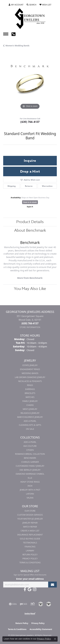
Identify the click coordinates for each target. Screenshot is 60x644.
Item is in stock (30, 202)
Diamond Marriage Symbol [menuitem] (30, 474)
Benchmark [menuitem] (30, 458)
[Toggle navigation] (6, 34)
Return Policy (30, 555)
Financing (30, 547)
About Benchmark (30, 230)
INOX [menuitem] (30, 486)
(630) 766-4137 (30, 122)
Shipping (12, 186)
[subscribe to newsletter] (52, 585)
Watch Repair (30, 527)
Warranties (47, 186)
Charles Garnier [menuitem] (30, 462)
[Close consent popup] (55, 639)
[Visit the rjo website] (33, 604)
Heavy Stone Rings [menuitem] (30, 482)
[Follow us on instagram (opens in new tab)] (35, 589)
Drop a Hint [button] (30, 171)
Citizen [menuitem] (30, 450)
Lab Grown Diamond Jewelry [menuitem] (30, 377)
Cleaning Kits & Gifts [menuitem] (30, 425)
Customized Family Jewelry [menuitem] (30, 466)
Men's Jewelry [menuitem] (30, 409)
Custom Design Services (30, 515)
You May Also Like (30, 289)
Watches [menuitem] (30, 397)
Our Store (30, 511)
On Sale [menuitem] (30, 429)
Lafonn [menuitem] (30, 494)
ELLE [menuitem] (30, 478)
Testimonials (30, 543)
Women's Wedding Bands (17, 46)
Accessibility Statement (41, 629)
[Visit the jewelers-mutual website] (30, 614)
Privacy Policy (30, 559)
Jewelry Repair (30, 523)
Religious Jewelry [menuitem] (30, 413)
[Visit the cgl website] (49, 604)
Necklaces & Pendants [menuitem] (30, 381)
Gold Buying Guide (30, 539)
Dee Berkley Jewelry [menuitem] (30, 470)
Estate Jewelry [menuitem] (30, 365)
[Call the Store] (30, 323)
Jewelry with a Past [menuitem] (30, 490)
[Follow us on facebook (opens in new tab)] (25, 589)
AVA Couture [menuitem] (30, 446)
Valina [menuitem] (30, 498)
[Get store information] (30, 327)
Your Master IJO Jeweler (30, 519)
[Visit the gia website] (13, 604)
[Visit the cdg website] (41, 604)
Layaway (30, 551)
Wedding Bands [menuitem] (30, 373)
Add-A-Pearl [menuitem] (30, 421)
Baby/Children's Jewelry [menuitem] (30, 417)
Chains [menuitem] (30, 405)
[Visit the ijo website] (23, 604)
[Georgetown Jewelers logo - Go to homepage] (30, 18)
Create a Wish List (30, 531)
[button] (16, 5)
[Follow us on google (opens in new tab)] (30, 589)
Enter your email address (30, 579)
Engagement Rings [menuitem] (30, 369)
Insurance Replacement (30, 535)
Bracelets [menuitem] (30, 393)
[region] (30, 83)
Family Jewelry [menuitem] (30, 401)
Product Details (30, 222)
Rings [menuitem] (30, 385)
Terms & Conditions (30, 562)
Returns (29, 186)
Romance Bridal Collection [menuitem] (30, 454)
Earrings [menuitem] (30, 389)
